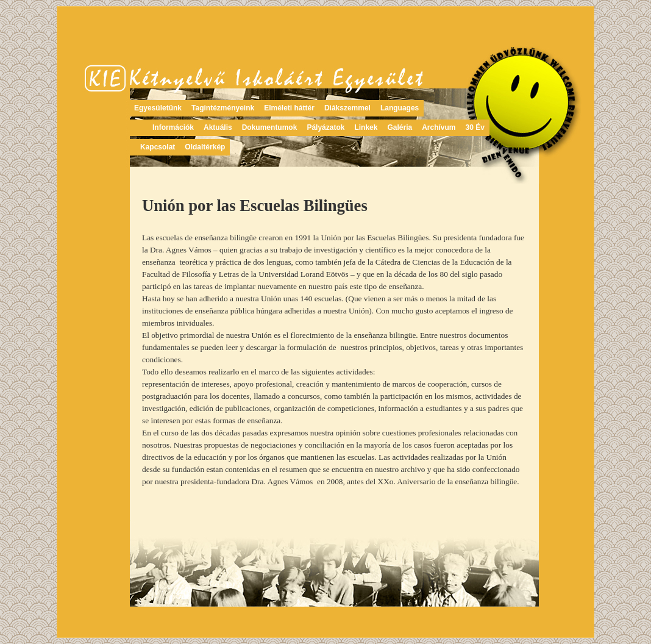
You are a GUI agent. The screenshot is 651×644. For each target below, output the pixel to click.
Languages (400, 108)
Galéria (400, 127)
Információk (173, 127)
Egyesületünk (158, 108)
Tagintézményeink (223, 108)
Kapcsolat (158, 147)
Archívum (439, 127)
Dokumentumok (270, 127)
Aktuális (218, 127)
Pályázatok (325, 127)
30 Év (475, 127)
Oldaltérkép (205, 147)
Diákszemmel (347, 108)
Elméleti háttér (289, 108)
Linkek (366, 127)
